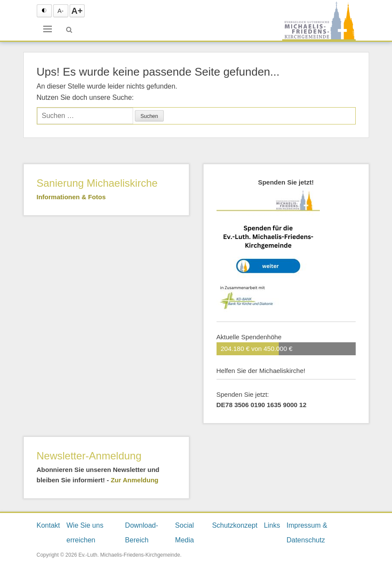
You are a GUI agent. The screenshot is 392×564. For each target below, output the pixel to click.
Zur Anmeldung (134, 480)
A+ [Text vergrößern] (77, 11)
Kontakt (48, 525)
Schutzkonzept (235, 525)
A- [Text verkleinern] (61, 11)
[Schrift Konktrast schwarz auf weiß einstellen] (44, 11)
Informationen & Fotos (71, 197)
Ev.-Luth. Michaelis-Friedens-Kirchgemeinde (129, 555)
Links (272, 525)
